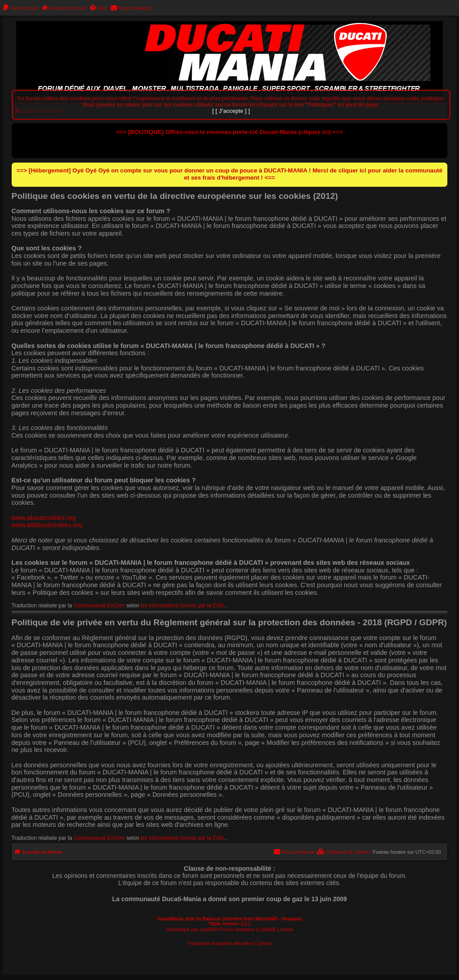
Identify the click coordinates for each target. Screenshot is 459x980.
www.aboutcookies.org (44, 518)
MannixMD (266, 919)
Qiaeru (265, 943)
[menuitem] (20, 8)
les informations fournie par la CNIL (183, 606)
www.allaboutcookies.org (47, 525)
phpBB (207, 929)
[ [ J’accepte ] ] (231, 111)
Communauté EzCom (99, 606)
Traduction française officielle (219, 943)
